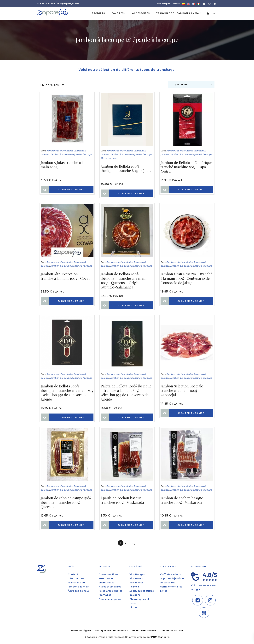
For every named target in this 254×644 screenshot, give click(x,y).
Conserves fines (108, 574)
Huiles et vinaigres (110, 586)
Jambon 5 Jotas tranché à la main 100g (63, 165)
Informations (76, 578)
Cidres (133, 607)
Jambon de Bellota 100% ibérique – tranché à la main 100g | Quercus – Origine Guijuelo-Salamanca (124, 281)
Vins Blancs (136, 582)
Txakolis (134, 586)
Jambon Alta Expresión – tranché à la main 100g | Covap (66, 276)
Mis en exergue (109, 158)
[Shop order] (191, 84)
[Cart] (208, 13)
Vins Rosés (136, 578)
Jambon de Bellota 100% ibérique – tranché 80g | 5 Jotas (126, 169)
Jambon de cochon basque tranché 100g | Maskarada (182, 500)
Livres (164, 591)
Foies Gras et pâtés (110, 591)
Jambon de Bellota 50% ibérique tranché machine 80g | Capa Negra (186, 167)
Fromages (105, 595)
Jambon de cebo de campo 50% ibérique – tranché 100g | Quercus (66, 502)
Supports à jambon (172, 578)
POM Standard (160, 637)
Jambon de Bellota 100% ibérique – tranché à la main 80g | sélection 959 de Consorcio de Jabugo (67, 393)
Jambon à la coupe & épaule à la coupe (71, 154)
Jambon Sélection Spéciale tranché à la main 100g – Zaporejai (182, 390)
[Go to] (204, 3)
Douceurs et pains (110, 599)
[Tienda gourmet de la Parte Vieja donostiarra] (52, 13)
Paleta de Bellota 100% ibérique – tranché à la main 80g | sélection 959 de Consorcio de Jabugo (126, 393)
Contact (73, 574)
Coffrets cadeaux (171, 574)
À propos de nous (79, 591)
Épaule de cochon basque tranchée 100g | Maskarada (122, 500)
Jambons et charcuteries (60, 151)
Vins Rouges (137, 574)
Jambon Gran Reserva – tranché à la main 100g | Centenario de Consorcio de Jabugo (186, 278)
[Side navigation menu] (214, 13)
